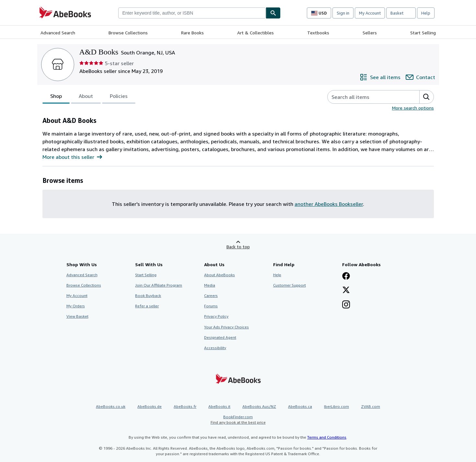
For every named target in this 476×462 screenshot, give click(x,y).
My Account (370, 13)
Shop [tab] (56, 97)
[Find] (273, 13)
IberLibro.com (337, 406)
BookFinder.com (238, 420)
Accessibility (215, 348)
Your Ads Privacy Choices (226, 327)
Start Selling (423, 33)
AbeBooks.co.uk (111, 406)
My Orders (76, 306)
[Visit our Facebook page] (346, 277)
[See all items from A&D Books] (380, 77)
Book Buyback (148, 296)
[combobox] (192, 13)
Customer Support (290, 285)
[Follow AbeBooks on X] (346, 290)
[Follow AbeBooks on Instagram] (346, 305)
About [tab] (86, 97)
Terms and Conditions (327, 437)
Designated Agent (220, 337)
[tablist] (89, 97)
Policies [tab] (119, 97)
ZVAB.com (371, 406)
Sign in (343, 13)
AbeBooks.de (150, 406)
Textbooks (318, 33)
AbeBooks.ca (300, 406)
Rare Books (192, 33)
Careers (211, 296)
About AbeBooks (220, 275)
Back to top (238, 247)
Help (426, 13)
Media (210, 285)
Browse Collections (128, 33)
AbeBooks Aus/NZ (259, 406)
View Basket (77, 316)
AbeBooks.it (219, 406)
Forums (211, 306)
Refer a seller (147, 306)
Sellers (370, 33)
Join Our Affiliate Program (159, 285)
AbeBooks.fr (185, 406)
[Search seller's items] (367, 97)
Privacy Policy (216, 316)
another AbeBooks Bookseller (329, 204)
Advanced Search (58, 33)
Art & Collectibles (255, 33)
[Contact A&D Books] (420, 77)
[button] (426, 97)
